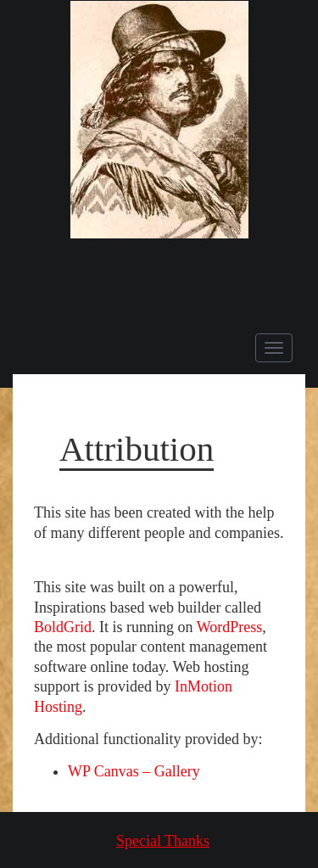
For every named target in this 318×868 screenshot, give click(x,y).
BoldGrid (63, 627)
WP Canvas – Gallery (134, 771)
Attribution (137, 449)
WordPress (230, 627)
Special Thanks (163, 841)
